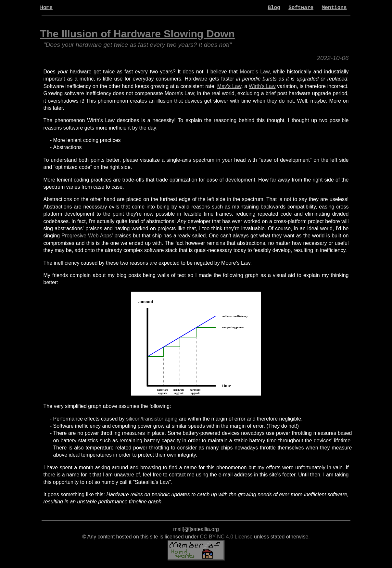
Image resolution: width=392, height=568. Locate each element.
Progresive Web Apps (87, 236)
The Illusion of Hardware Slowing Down (138, 34)
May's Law (229, 86)
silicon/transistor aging (152, 419)
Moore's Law (254, 72)
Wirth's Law (262, 86)
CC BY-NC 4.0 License (226, 537)
